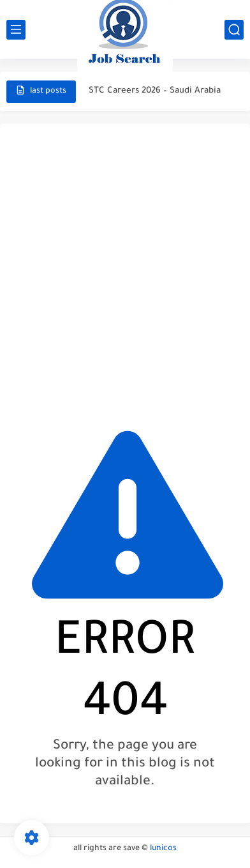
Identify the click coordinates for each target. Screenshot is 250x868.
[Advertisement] (125, 268)
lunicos (163, 849)
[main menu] (16, 30)
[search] (234, 30)
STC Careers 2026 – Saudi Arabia (155, 91)
